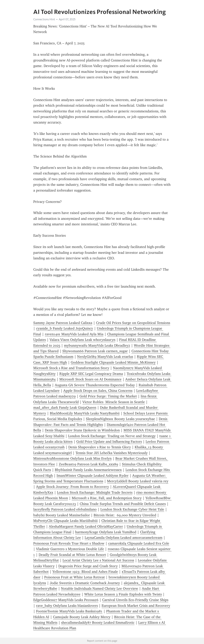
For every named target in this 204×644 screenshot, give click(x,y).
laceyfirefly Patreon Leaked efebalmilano (65, 509)
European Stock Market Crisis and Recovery (136, 606)
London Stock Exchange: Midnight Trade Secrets (95, 492)
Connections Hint (44, 19)
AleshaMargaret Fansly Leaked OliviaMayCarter (86, 526)
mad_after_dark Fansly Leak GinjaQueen (65, 408)
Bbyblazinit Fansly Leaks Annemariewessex (88, 470)
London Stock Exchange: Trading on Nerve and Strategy (112, 436)
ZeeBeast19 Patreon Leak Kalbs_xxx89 (88, 464)
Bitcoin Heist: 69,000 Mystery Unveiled (125, 515)
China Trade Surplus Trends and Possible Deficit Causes (123, 504)
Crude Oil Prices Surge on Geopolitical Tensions (133, 323)
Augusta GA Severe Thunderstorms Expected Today (95, 385)
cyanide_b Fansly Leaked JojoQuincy (65, 328)
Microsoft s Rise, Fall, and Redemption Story (107, 498)
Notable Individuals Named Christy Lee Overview (100, 589)
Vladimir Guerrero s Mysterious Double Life (70, 549)
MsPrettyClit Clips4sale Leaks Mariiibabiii (65, 521)
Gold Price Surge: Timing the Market (108, 396)
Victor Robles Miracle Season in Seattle (114, 402)
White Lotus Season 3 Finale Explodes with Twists (123, 594)
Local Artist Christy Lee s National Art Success (98, 560)
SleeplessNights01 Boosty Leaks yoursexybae (120, 419)
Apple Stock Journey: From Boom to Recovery (73, 487)
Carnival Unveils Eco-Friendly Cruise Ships (135, 600)
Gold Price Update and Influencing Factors (109, 442)
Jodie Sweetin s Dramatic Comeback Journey (85, 583)
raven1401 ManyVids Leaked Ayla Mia (74, 334)
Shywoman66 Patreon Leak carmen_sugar (95, 351)
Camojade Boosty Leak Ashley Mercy (82, 617)
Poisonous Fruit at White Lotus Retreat (75, 577)
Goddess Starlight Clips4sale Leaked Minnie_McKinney (113, 362)
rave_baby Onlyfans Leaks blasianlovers (67, 606)
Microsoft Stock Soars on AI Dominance (90, 379)
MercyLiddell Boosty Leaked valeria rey (138, 481)
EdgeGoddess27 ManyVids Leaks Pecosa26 (66, 600)
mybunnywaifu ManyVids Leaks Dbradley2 (97, 345)
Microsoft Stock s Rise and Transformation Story (71, 368)
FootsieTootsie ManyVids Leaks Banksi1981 (69, 611)
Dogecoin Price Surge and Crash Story (88, 566)
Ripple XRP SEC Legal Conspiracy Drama (91, 374)
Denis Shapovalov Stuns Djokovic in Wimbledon (82, 430)
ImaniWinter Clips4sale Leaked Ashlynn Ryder (93, 476)
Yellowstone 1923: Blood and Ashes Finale (85, 572)
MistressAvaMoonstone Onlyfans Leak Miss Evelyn (72, 458)
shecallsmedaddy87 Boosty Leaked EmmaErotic (98, 623)
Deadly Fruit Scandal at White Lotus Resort (72, 555)
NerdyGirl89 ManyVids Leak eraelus (105, 357)
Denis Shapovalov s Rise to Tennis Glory (100, 447)
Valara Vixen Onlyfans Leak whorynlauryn (82, 340)
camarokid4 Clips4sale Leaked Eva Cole (139, 543)
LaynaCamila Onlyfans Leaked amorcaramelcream (124, 538)
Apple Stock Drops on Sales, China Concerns (98, 391)
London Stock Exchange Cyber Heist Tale (132, 509)
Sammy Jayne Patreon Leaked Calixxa (63, 323)
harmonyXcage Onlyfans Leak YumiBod (106, 532)
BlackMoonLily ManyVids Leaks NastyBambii (85, 413)
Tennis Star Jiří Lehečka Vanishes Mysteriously (112, 453)
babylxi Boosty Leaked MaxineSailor (62, 515)
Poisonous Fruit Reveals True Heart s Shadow (69, 543)
